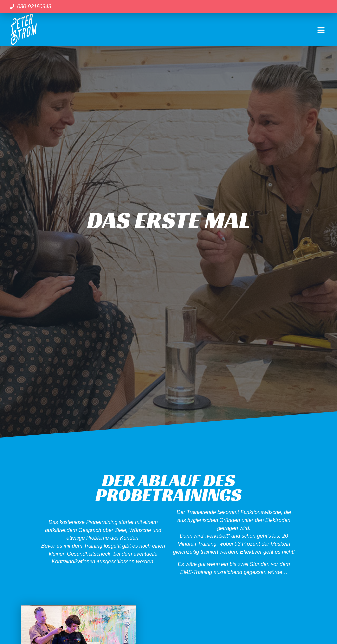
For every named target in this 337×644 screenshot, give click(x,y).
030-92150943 (34, 6)
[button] (321, 30)
